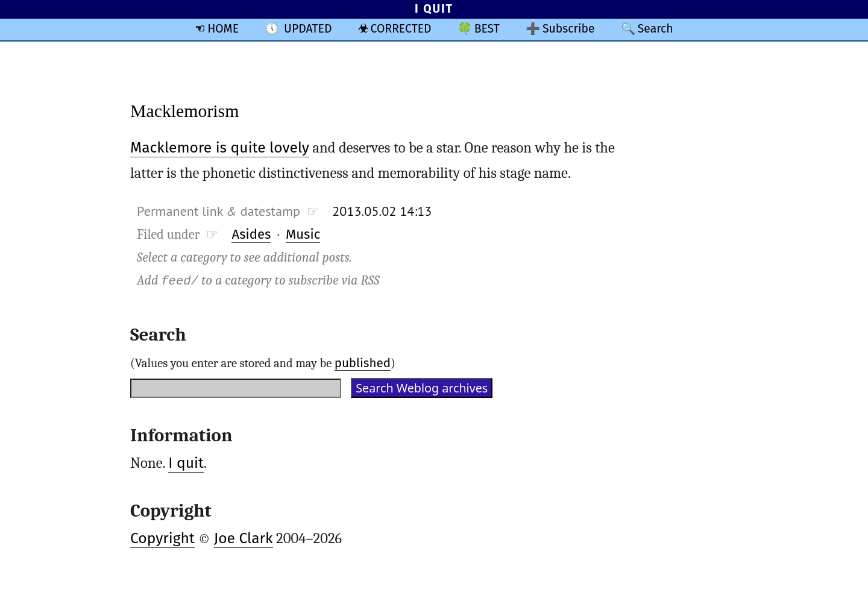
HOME (223, 29)
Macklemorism (184, 111)
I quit (186, 463)
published (363, 363)
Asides (251, 234)
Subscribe (569, 29)
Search (656, 29)
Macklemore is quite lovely (220, 148)
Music (303, 234)
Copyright (162, 538)
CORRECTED (401, 29)
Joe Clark (244, 538)
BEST (487, 29)
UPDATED (308, 29)
